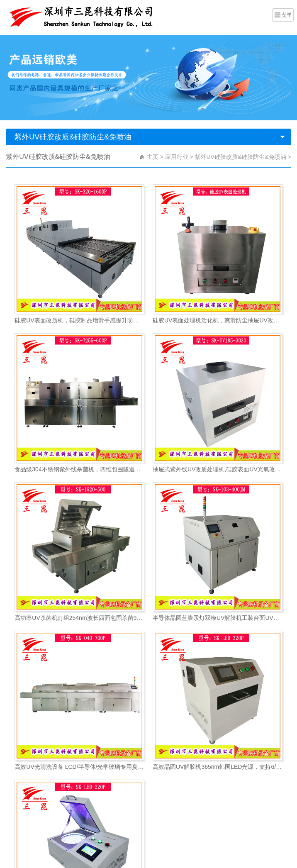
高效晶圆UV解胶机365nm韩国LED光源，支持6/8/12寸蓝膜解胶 (218, 767)
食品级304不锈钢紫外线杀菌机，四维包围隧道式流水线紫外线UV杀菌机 (79, 469)
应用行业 (177, 157)
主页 (153, 157)
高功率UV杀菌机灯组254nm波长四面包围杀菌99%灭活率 (79, 618)
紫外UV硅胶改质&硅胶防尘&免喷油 (73, 137)
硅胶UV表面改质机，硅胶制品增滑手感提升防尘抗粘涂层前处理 (79, 320)
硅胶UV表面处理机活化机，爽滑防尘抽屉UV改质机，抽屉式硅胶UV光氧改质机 (218, 320)
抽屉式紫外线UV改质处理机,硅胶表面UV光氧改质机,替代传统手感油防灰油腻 (218, 469)
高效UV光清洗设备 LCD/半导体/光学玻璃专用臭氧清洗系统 (79, 767)
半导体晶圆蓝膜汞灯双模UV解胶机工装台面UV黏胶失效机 (218, 618)
